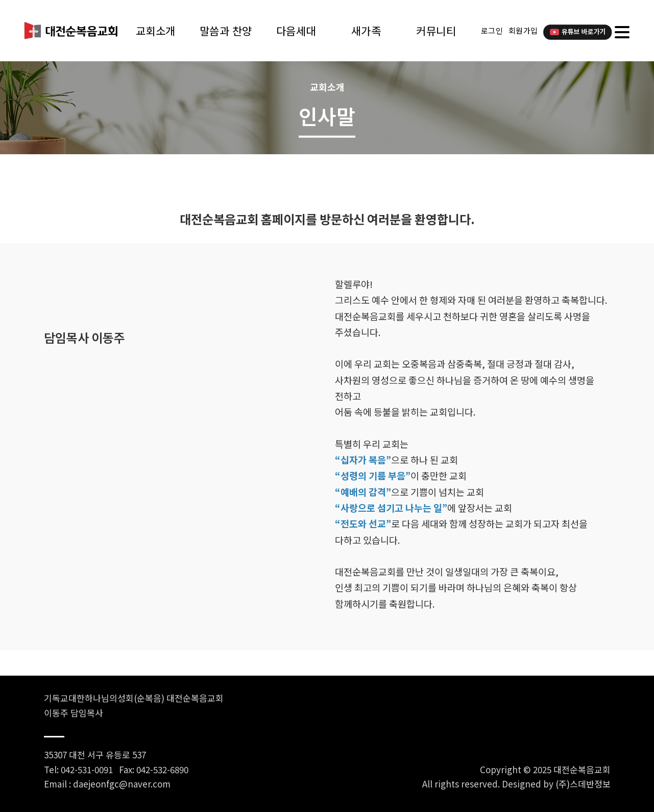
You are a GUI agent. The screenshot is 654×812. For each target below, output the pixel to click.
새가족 (366, 31)
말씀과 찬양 (226, 31)
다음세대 (296, 31)
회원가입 (523, 30)
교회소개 (156, 31)
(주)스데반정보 (583, 784)
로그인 (492, 30)
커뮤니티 (436, 31)
